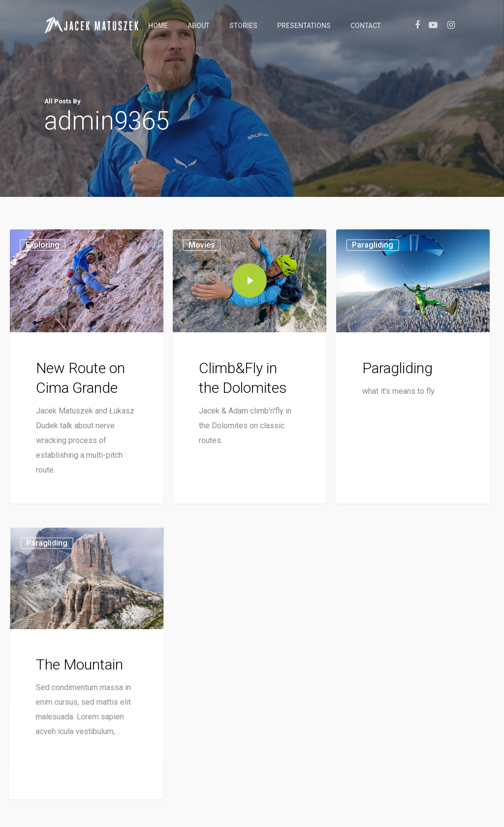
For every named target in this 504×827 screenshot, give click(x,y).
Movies (202, 245)
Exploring (43, 245)
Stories (243, 26)
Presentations (304, 26)
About (199, 26)
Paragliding (373, 250)
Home (158, 26)
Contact (366, 26)
